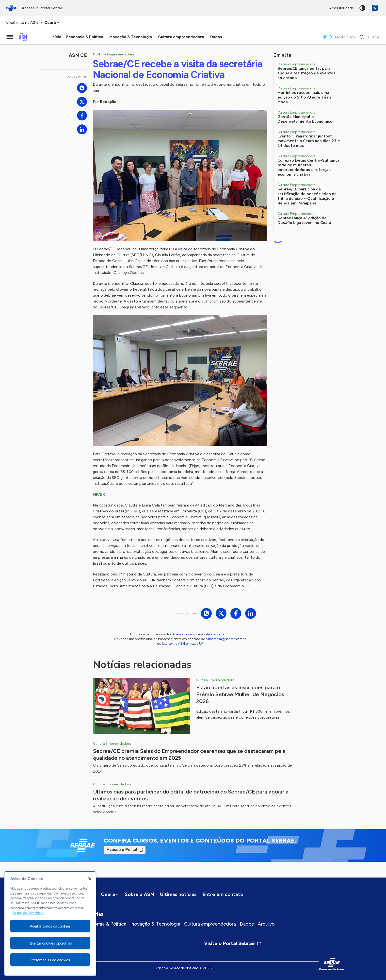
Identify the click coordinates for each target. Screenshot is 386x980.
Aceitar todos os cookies (50, 926)
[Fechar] (90, 879)
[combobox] (52, 23)
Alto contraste (362, 8)
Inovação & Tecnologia (155, 924)
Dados (247, 924)
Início (56, 37)
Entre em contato (223, 894)
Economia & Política (105, 924)
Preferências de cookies (50, 960)
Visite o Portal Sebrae (233, 943)
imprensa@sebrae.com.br (227, 639)
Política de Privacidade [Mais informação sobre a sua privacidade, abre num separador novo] (28, 913)
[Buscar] (368, 37)
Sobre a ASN (139, 894)
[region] (50, 924)
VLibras (375, 8)
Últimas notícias (178, 894)
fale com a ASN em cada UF (182, 644)
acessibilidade (342, 8)
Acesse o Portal (122, 850)
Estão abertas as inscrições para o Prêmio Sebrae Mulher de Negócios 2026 (240, 694)
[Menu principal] (10, 37)
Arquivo (266, 924)
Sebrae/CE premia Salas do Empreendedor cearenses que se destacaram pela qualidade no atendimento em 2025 (189, 754)
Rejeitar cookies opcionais (50, 943)
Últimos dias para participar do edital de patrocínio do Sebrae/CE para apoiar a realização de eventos (191, 795)
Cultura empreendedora (210, 924)
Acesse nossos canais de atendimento (201, 634)
